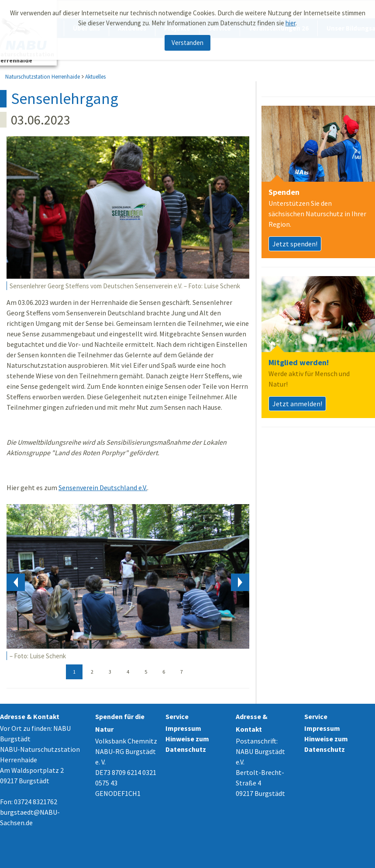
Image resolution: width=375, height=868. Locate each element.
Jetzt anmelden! (297, 404)
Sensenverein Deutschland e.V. (103, 488)
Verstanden (187, 43)
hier (291, 23)
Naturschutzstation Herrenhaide (43, 77)
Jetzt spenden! (295, 244)
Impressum (183, 728)
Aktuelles (95, 77)
